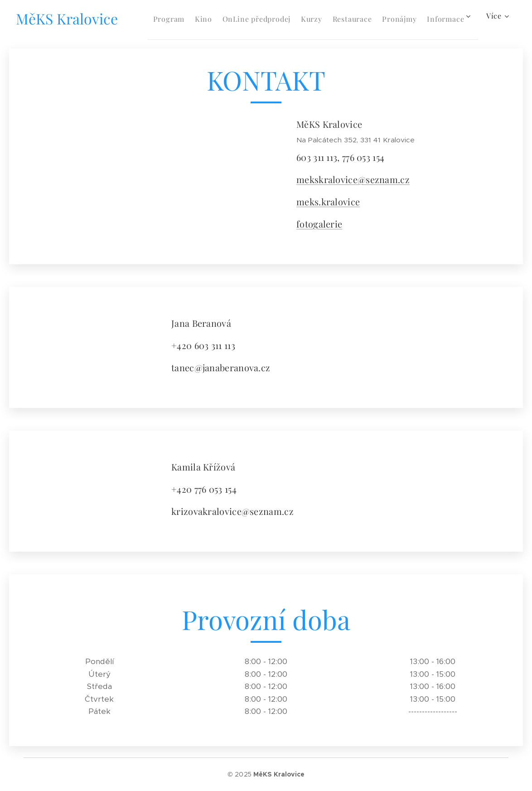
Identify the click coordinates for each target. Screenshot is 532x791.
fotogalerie (319, 224)
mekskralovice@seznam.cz (353, 179)
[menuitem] (192, 19)
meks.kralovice (328, 201)
